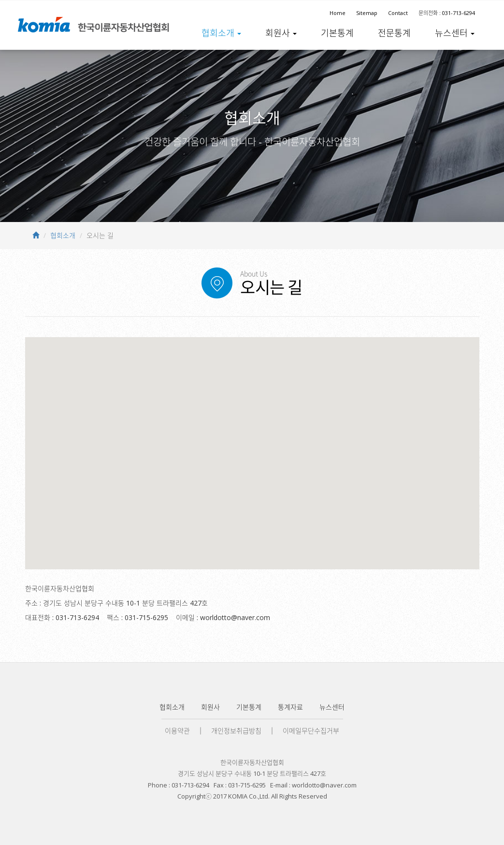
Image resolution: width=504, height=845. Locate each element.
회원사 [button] (281, 33)
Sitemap (367, 13)
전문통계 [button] (394, 33)
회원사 (210, 707)
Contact (398, 13)
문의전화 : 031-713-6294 (447, 13)
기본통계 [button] (337, 33)
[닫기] (278, 410)
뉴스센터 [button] (455, 33)
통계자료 (290, 707)
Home (338, 13)
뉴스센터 (332, 707)
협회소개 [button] (221, 33)
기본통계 (249, 707)
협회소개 (63, 235)
